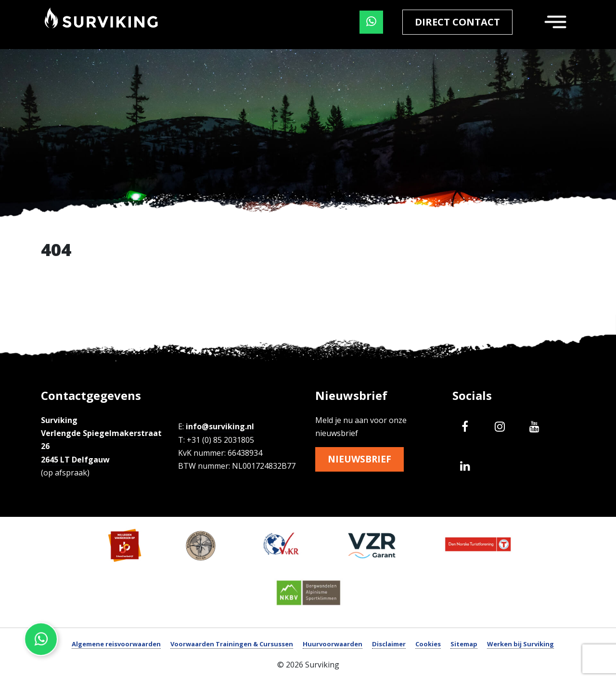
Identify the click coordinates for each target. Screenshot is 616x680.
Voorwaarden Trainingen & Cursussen (232, 644)
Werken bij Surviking (520, 644)
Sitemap (464, 644)
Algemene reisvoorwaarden (116, 644)
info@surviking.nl (220, 426)
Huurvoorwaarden (333, 644)
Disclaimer (389, 644)
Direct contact (457, 22)
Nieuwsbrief (361, 459)
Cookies (428, 644)
